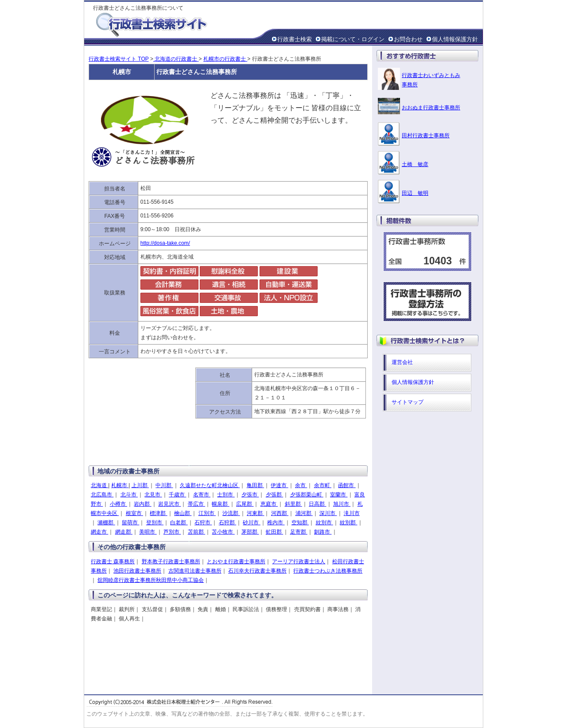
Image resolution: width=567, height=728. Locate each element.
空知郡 (300, 523)
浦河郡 (304, 513)
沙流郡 (231, 513)
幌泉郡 (220, 504)
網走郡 (124, 532)
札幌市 (120, 485)
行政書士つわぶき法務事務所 (328, 571)
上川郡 (140, 485)
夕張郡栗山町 (307, 495)
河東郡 (255, 513)
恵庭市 (269, 504)
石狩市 (203, 523)
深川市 (328, 513)
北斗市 (129, 495)
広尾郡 (245, 504)
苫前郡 (196, 532)
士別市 (226, 495)
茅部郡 (250, 532)
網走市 (99, 532)
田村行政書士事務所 (426, 136)
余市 (301, 485)
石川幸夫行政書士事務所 (257, 571)
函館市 (347, 485)
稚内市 (276, 523)
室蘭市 (339, 495)
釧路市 (323, 532)
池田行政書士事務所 (137, 571)
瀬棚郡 (106, 523)
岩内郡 (142, 504)
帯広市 (196, 504)
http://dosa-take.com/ (165, 243)
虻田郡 (274, 532)
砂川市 (251, 523)
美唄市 (148, 532)
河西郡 (280, 513)
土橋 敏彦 (415, 164)
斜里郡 (293, 504)
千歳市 (177, 495)
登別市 (155, 523)
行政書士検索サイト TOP (119, 59)
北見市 (153, 495)
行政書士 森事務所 (113, 561)
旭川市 (342, 504)
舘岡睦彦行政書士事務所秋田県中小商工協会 (151, 580)
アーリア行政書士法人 (299, 561)
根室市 (134, 513)
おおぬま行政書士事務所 (431, 108)
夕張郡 (274, 495)
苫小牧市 (223, 532)
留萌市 (130, 523)
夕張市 (250, 495)
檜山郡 (183, 513)
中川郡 (164, 485)
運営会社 (402, 362)
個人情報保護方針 (455, 39)
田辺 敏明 (415, 193)
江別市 (207, 513)
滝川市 (352, 513)
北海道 (99, 485)
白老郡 (179, 523)
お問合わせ (408, 39)
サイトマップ (408, 402)
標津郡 (158, 513)
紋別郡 (348, 523)
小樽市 (118, 504)
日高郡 (317, 504)
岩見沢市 (169, 504)
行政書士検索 (295, 39)
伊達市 (279, 485)
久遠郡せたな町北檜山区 (210, 485)
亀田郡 (255, 485)
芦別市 (172, 532)
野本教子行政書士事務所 (171, 561)
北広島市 (102, 495)
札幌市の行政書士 (225, 59)
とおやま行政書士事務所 (236, 561)
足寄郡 (299, 532)
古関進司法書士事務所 (195, 571)
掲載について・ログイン (353, 39)
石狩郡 (227, 523)
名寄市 (202, 495)
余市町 (323, 485)
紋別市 (324, 523)
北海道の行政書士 (176, 59)
